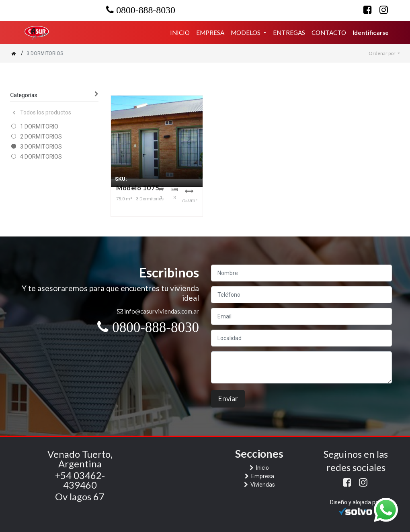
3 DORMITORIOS (41, 147)
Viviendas (262, 485)
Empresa (262, 476)
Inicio (262, 468)
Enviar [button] (228, 398)
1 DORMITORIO (39, 126)
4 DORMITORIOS (41, 157)
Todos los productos (42, 112)
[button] (384, 53)
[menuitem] (180, 33)
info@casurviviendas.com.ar (162, 311)
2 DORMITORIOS (41, 137)
